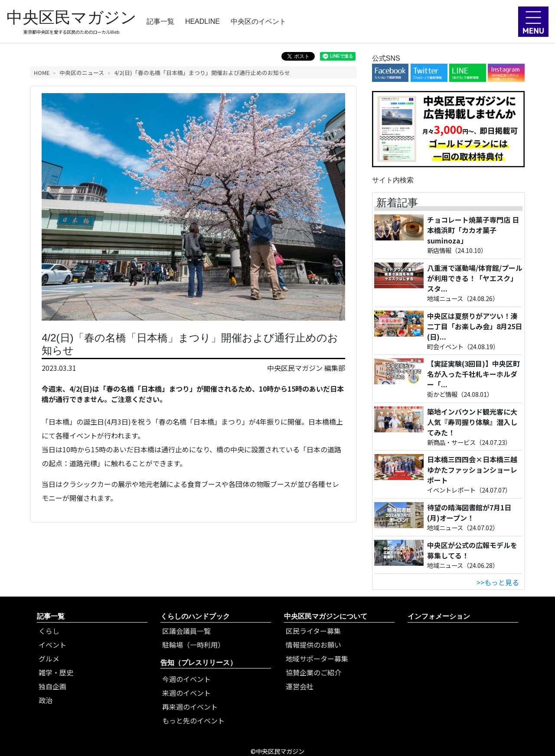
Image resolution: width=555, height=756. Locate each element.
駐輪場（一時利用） (193, 645)
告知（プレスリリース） (199, 663)
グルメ (49, 659)
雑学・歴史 (56, 672)
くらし (49, 631)
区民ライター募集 (313, 631)
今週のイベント (186, 679)
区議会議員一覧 (186, 631)
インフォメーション (439, 616)
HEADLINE (202, 21)
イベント (52, 645)
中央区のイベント (258, 21)
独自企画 (52, 686)
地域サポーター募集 (317, 659)
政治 (46, 700)
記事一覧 (160, 21)
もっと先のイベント (193, 720)
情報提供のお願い (313, 645)
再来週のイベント (190, 707)
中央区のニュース (82, 73)
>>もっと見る (498, 582)
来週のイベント (186, 693)
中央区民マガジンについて (326, 616)
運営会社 (300, 686)
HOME (42, 73)
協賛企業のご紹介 (313, 672)
